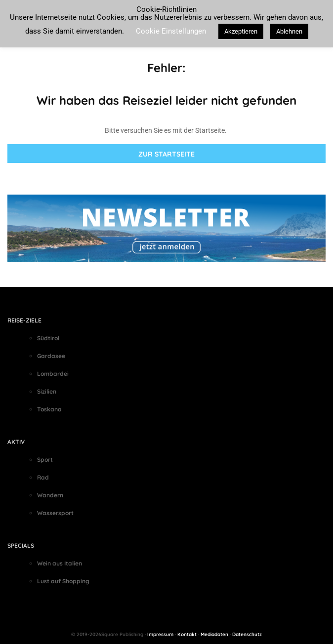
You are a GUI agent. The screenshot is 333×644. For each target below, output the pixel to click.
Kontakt (187, 634)
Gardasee (51, 356)
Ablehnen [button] (289, 31)
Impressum (160, 634)
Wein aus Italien (60, 563)
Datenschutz (247, 634)
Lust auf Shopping (63, 581)
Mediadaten (214, 634)
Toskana (49, 409)
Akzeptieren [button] (241, 31)
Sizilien (47, 391)
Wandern (50, 495)
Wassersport (55, 513)
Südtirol (48, 338)
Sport (45, 460)
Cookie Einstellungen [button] (171, 31)
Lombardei (53, 374)
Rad (43, 477)
